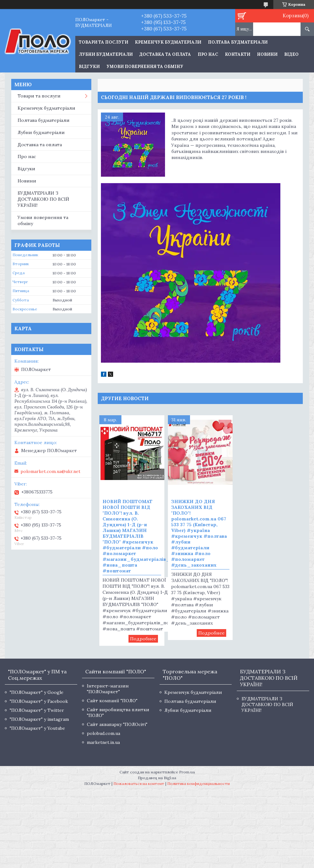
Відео (291, 54)
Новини (267, 54)
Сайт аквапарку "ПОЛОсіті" (117, 724)
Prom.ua (187, 772)
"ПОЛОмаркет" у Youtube (37, 728)
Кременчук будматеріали (168, 42)
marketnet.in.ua (103, 742)
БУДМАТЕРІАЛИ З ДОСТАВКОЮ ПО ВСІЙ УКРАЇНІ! (43, 199)
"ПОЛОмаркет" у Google (37, 692)
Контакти (238, 54)
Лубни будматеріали (106, 54)
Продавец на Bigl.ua (157, 778)
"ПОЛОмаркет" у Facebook (39, 701)
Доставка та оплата (165, 54)
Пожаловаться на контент (139, 784)
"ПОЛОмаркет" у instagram (39, 719)
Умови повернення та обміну (145, 67)
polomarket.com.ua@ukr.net (50, 471)
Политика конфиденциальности (198, 784)
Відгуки (89, 67)
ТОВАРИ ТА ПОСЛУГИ (103, 42)
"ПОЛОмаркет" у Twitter (37, 710)
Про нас (208, 54)
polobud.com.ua (103, 733)
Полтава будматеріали (238, 42)
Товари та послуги (39, 96)
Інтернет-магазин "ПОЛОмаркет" (108, 689)
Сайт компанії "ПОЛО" (112, 701)
